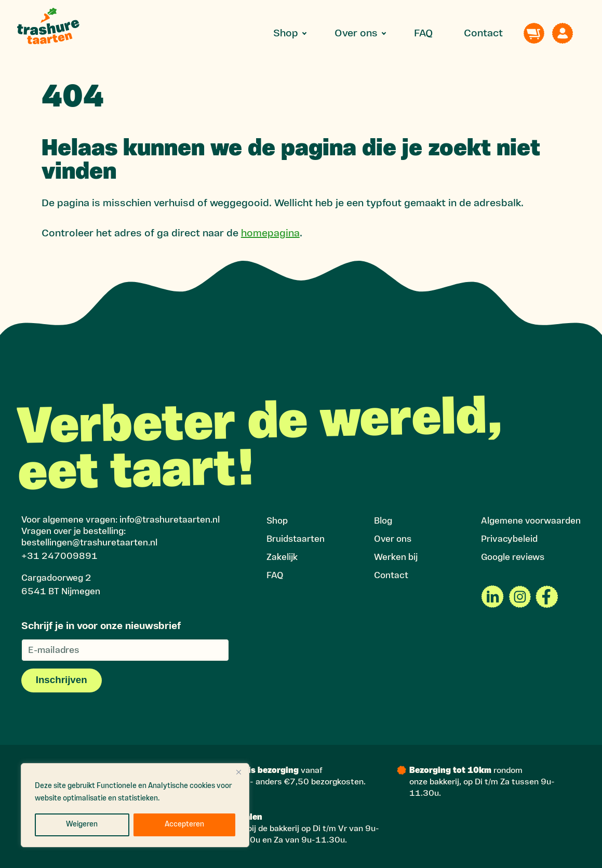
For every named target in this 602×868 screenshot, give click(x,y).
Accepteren (184, 825)
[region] (135, 805)
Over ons (356, 34)
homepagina (270, 234)
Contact (483, 34)
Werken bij (396, 558)
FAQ (423, 34)
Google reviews (513, 558)
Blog (383, 521)
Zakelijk (282, 558)
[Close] (238, 772)
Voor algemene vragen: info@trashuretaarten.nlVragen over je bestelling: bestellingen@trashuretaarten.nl (121, 532)
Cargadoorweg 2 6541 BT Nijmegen (61, 585)
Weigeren (82, 825)
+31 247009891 (59, 557)
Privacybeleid (509, 539)
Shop (286, 34)
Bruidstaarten (296, 539)
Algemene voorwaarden (531, 521)
